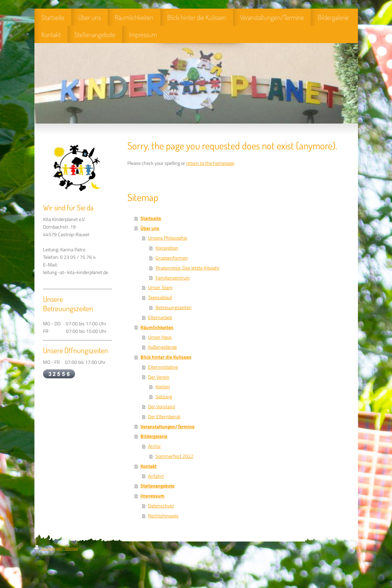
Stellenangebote (157, 486)
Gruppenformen (172, 258)
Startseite (151, 218)
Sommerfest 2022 (174, 456)
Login (357, 547)
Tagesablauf (160, 297)
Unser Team (160, 287)
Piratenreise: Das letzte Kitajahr (188, 268)
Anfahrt (156, 476)
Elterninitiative (163, 367)
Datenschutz (161, 506)
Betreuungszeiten (174, 307)
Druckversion (49, 548)
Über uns (150, 228)
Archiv (154, 446)
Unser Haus (160, 337)
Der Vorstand (161, 407)
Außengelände (162, 347)
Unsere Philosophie (168, 238)
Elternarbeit (160, 317)
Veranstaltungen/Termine (167, 427)
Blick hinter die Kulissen (166, 357)
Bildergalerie (154, 436)
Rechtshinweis (163, 516)
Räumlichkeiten (157, 327)
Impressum (152, 496)
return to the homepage (210, 163)
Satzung (164, 397)
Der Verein (159, 377)
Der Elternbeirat (164, 417)
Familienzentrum (173, 278)
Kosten (163, 387)
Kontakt (149, 466)
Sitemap (71, 548)
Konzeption (167, 248)
